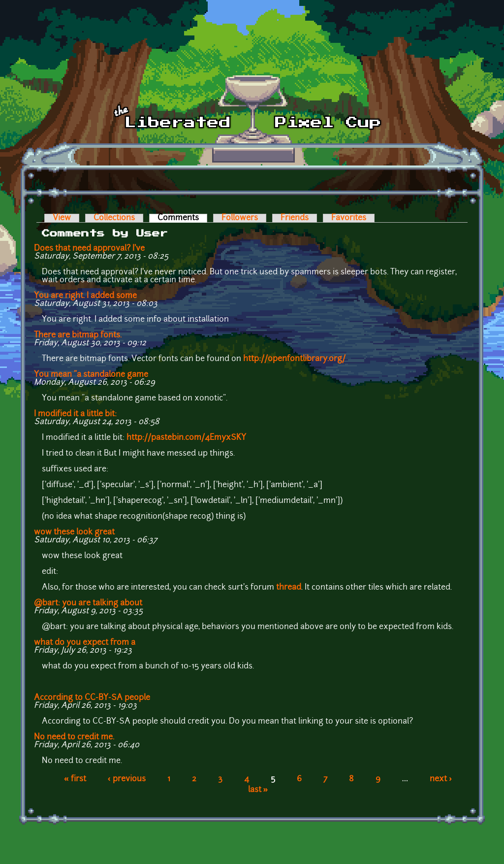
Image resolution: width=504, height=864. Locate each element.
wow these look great (74, 532)
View (62, 218)
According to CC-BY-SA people (92, 698)
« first (75, 779)
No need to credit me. (74, 737)
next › (441, 779)
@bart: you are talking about (88, 603)
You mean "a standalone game (91, 375)
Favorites (349, 218)
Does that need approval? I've (89, 249)
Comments (182, 218)
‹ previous (127, 779)
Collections (114, 218)
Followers (240, 218)
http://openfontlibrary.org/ (294, 359)
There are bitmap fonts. (78, 335)
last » (258, 790)
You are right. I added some (85, 296)
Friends (295, 218)
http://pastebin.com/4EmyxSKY (186, 438)
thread (289, 588)
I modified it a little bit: (75, 414)
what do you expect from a (85, 643)
